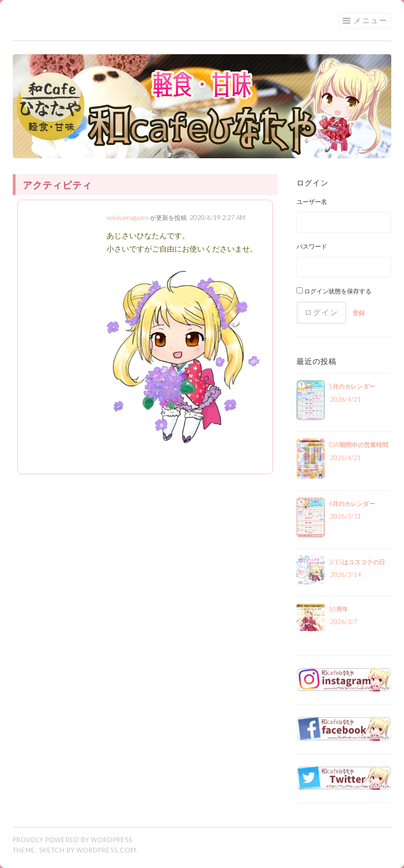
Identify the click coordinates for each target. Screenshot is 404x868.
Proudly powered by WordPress (73, 840)
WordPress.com (106, 850)
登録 (359, 313)
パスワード (312, 246)
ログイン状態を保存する (334, 291)
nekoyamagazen (128, 218)
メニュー (371, 20)
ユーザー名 (312, 202)
